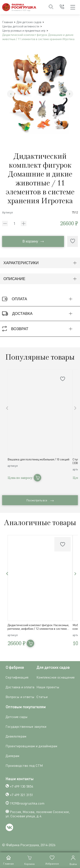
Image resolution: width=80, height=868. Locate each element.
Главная (7, 22)
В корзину (33, 241)
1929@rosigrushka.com (27, 803)
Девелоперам (16, 736)
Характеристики (40, 263)
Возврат (39, 329)
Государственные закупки (26, 726)
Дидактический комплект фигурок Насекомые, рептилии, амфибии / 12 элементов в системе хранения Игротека (38, 627)
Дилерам (12, 756)
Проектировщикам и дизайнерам (31, 746)
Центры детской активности (21, 26)
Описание (40, 279)
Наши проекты (48, 687)
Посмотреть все (40, 500)
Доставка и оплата (20, 687)
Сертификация (17, 677)
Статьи (42, 697)
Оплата (39, 299)
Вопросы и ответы (20, 697)
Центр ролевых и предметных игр (24, 30)
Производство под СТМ (24, 766)
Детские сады (17, 717)
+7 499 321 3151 (21, 795)
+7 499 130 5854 (21, 786)
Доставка (39, 314)
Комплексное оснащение (56, 677)
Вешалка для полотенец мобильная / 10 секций (38, 459)
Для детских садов (29, 22)
